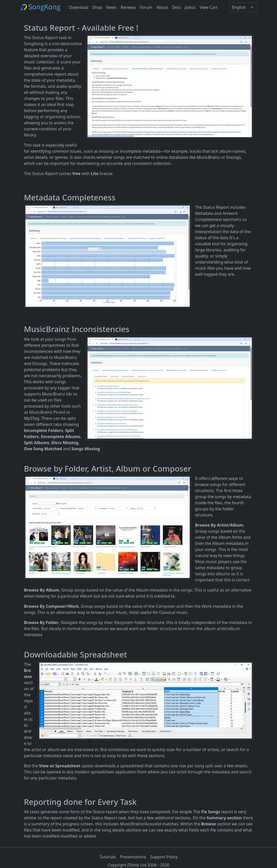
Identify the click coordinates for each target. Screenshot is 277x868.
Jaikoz (190, 7)
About (162, 7)
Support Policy (164, 857)
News (111, 7)
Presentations (133, 857)
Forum (146, 7)
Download (79, 7)
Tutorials (108, 857)
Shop (97, 7)
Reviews (128, 7)
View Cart (209, 7)
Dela (176, 7)
